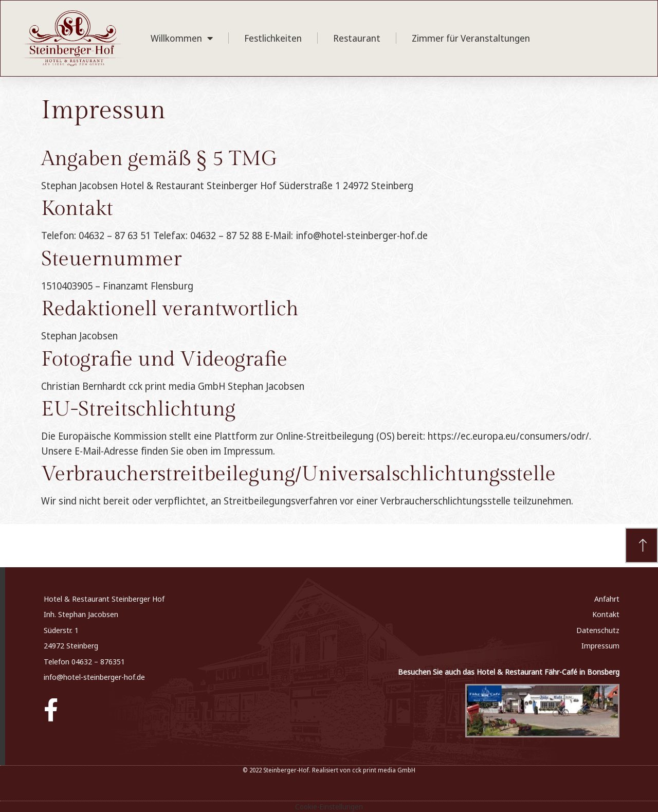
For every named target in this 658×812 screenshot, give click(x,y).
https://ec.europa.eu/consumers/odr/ (508, 436)
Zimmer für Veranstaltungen (471, 38)
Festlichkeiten (273, 38)
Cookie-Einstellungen (329, 807)
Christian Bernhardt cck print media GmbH (133, 386)
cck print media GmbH (384, 770)
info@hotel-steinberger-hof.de (94, 677)
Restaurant (357, 38)
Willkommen (182, 38)
